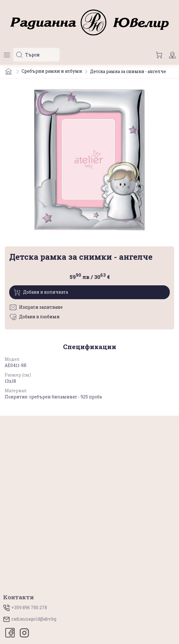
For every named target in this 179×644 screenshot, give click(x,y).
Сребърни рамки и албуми (52, 71)
